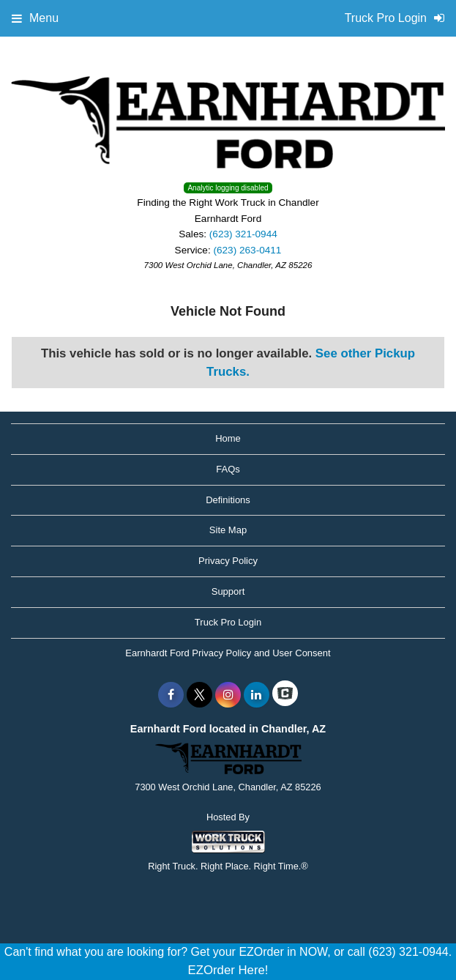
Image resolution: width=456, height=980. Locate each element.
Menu (35, 18)
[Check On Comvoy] (285, 695)
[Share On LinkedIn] (257, 695)
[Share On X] (199, 695)
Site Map (228, 530)
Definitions (228, 500)
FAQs (228, 469)
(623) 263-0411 (247, 250)
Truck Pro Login (228, 622)
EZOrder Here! (228, 970)
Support (228, 591)
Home (228, 438)
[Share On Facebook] (171, 695)
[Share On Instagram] (228, 695)
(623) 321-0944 (243, 234)
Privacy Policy (228, 561)
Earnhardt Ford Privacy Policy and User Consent (228, 653)
